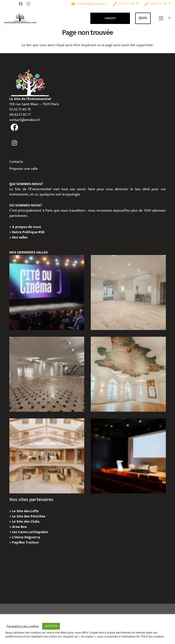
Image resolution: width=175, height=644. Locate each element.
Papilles (19, 542)
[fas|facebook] (15, 127)
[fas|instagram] (15, 143)
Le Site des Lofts (25, 511)
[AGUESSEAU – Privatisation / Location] (128, 292)
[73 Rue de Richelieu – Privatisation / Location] (47, 456)
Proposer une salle (24, 169)
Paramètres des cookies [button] (23, 626)
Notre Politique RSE (28, 232)
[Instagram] (29, 4)
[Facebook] (21, 4)
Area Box (19, 527)
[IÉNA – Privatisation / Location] (128, 374)
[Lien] (20, 18)
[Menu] (161, 18)
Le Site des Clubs (26, 522)
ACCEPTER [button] (51, 626)
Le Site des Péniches (29, 516)
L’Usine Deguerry (26, 537)
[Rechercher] (169, 18)
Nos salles (20, 237)
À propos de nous (26, 227)
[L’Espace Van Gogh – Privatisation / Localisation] (128, 456)
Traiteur (32, 542)
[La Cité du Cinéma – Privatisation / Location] (47, 292)
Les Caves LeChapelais (30, 532)
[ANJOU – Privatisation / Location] (47, 374)
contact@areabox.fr (25, 120)
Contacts (16, 162)
